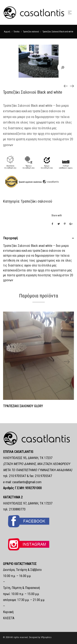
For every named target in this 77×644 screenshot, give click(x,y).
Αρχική (7, 32)
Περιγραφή (10, 238)
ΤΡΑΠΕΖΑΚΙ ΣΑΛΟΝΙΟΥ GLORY (23, 406)
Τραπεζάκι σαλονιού (31, 32)
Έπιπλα (17, 32)
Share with (57, 215)
